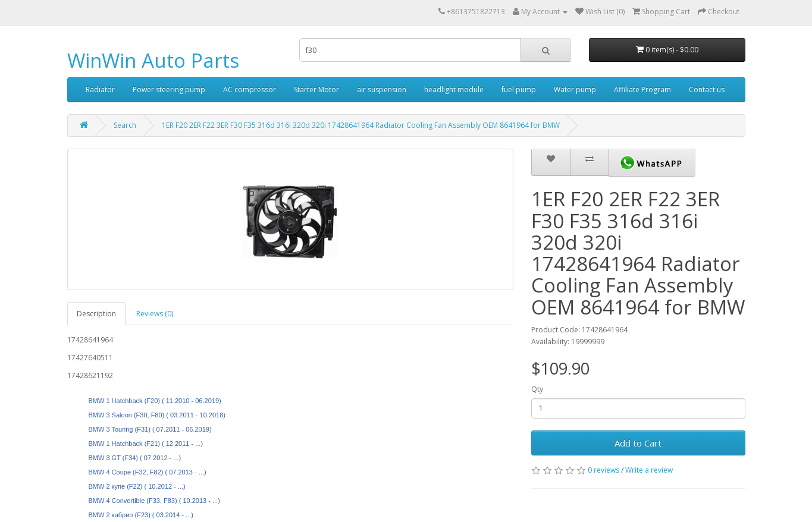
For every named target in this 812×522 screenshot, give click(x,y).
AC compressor (250, 89)
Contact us (707, 89)
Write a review (649, 470)
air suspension (382, 89)
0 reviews (603, 470)
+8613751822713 (476, 12)
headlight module (454, 89)
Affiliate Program (642, 89)
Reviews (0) (155, 314)
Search (125, 125)
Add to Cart (638, 443)
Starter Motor (316, 89)
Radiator (100, 89)
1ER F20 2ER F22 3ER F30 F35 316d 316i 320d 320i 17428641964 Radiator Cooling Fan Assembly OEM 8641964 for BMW (361, 125)
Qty (537, 389)
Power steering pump (169, 89)
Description (96, 314)
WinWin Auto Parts (153, 60)
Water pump (575, 89)
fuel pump (519, 89)
